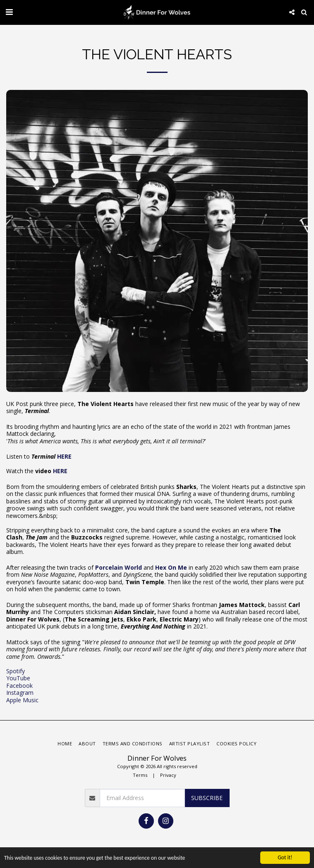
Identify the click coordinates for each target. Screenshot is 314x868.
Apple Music (22, 700)
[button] (9, 12)
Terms (140, 775)
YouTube (18, 678)
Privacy (168, 775)
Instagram (20, 693)
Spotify (16, 671)
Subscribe (207, 798)
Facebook (19, 685)
